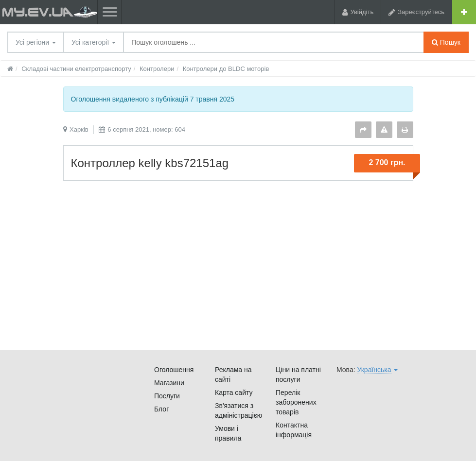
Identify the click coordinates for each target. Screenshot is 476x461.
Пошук (446, 42)
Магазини (169, 383)
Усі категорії (94, 42)
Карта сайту (234, 393)
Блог (161, 409)
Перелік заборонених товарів (296, 402)
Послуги (167, 396)
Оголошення (174, 370)
